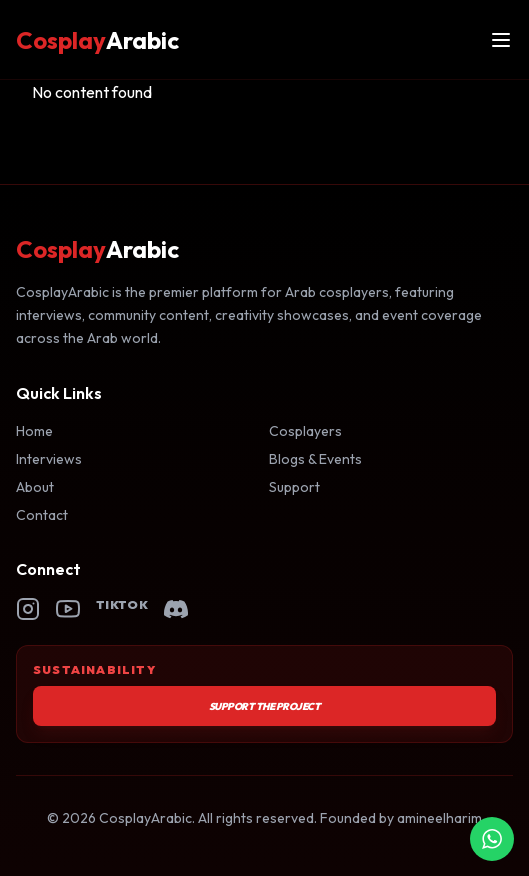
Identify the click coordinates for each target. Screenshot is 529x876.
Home (34, 431)
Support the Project (265, 706)
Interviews (49, 459)
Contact (42, 515)
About (35, 487)
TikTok (122, 604)
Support (294, 487)
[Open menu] (501, 40)
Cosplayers (305, 431)
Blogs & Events (315, 459)
